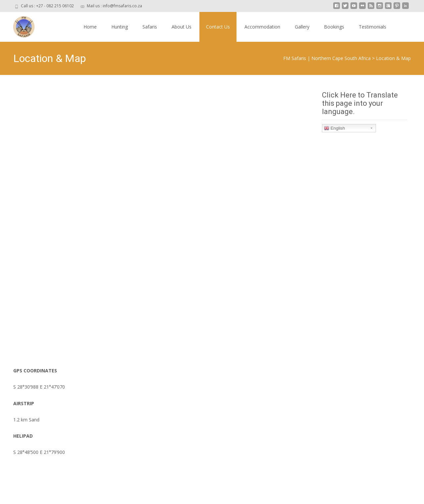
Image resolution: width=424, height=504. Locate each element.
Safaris (150, 27)
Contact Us (218, 27)
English (334, 128)
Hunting (120, 27)
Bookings (334, 27)
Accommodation (262, 27)
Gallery (302, 27)
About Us (182, 27)
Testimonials (372, 27)
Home (90, 27)
